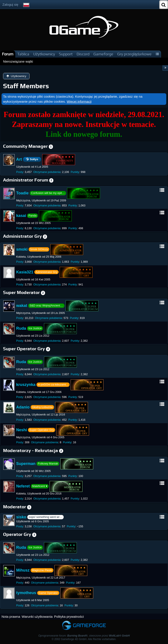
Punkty (75, 172)
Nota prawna (11, 617)
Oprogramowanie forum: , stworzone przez (84, 636)
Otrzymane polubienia (47, 172)
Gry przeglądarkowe (134, 54)
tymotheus (26, 593)
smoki (22, 249)
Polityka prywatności (69, 617)
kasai (21, 216)
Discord (83, 54)
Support (66, 54)
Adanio (23, 407)
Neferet (23, 486)
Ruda (21, 328)
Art (19, 159)
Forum (8, 54)
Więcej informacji (79, 101)
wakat (22, 306)
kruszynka (26, 385)
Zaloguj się (10, 4)
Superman (26, 463)
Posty (20, 172)
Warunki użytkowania (37, 617)
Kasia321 (25, 272)
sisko (21, 517)
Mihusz (23, 570)
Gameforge (103, 54)
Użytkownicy (44, 54)
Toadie (22, 193)
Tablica (23, 54)
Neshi (22, 430)
